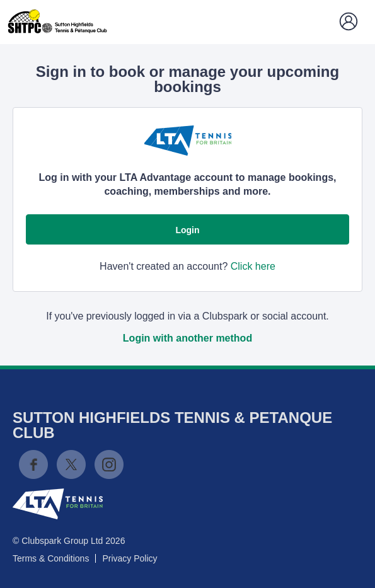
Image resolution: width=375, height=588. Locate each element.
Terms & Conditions (51, 558)
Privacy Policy (130, 558)
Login (187, 230)
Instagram (109, 464)
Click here (253, 266)
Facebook (33, 464)
